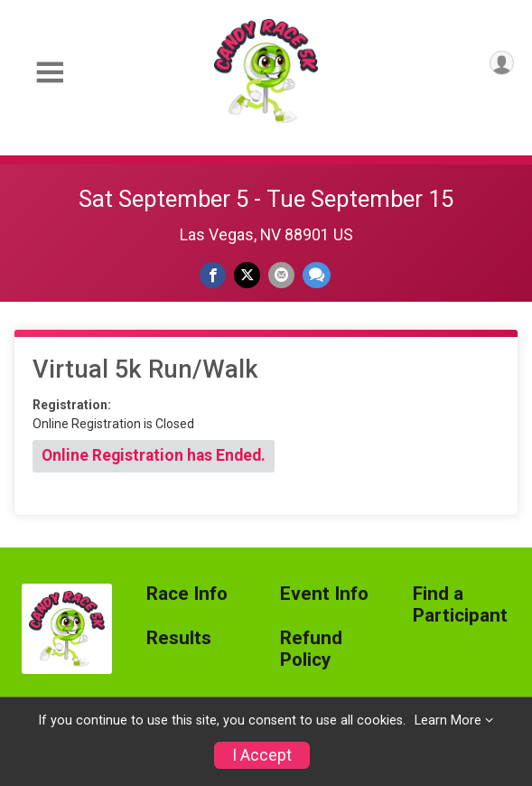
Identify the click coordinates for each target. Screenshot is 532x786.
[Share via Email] (281, 275)
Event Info (324, 594)
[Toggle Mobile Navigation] (50, 73)
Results (179, 638)
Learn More (448, 720)
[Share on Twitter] (247, 275)
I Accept (262, 755)
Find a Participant (460, 605)
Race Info (187, 594)
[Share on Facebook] (213, 275)
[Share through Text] (317, 275)
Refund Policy (311, 649)
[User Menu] (502, 63)
